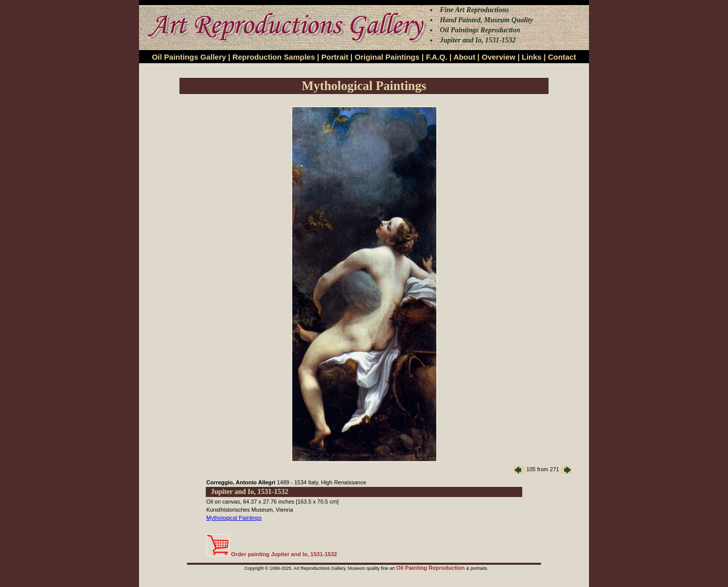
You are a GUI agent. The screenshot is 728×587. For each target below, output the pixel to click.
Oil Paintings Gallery (189, 57)
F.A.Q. (437, 57)
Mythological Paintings (234, 518)
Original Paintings (387, 57)
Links (532, 57)
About (464, 57)
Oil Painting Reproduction (431, 568)
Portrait (335, 57)
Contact (562, 57)
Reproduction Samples (274, 57)
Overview (499, 57)
